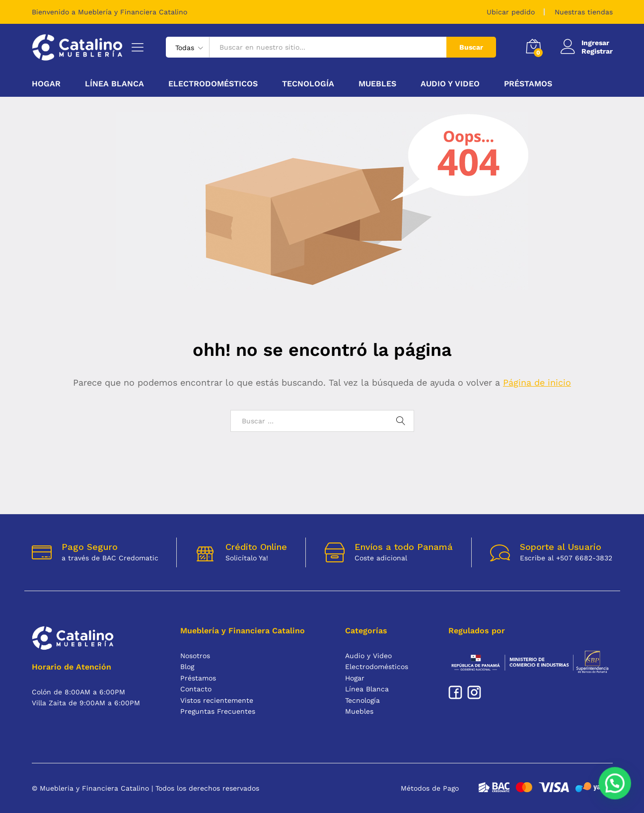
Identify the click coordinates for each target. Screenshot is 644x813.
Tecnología (362, 700)
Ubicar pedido (511, 12)
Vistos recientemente (217, 700)
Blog (187, 667)
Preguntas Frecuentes (218, 711)
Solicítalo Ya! (247, 558)
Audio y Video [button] (450, 84)
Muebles (359, 711)
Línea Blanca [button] (114, 84)
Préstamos (528, 84)
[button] (616, 787)
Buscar (471, 47)
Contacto (196, 689)
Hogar (355, 678)
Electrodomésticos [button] (213, 84)
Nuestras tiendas (584, 12)
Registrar (597, 51)
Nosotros (195, 656)
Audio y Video (368, 656)
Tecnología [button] (308, 84)
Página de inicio (537, 382)
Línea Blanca (367, 689)
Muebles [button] (377, 84)
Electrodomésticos (377, 667)
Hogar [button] (46, 84)
